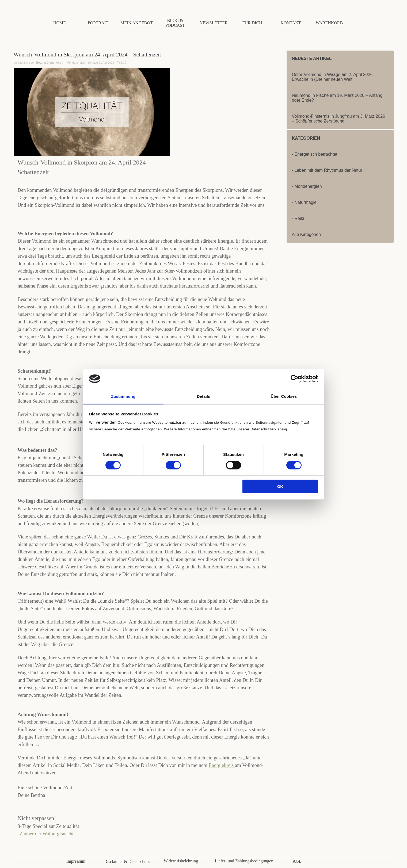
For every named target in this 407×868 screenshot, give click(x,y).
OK (280, 486)
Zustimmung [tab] (123, 396)
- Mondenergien (307, 186)
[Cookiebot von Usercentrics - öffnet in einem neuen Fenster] (294, 379)
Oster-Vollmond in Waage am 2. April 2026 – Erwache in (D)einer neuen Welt (334, 77)
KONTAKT (291, 23)
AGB (297, 861)
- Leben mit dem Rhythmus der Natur (327, 170)
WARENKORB (329, 23)
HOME (60, 23)
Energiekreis (222, 765)
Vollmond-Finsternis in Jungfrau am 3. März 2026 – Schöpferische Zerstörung (339, 119)
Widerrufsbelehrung (181, 861)
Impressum (76, 861)
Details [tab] (204, 396)
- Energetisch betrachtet (315, 154)
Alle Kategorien (307, 234)
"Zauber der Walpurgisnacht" (47, 834)
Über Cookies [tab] (284, 396)
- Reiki (298, 218)
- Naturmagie (304, 202)
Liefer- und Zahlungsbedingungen (244, 861)
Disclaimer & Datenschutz (127, 861)
